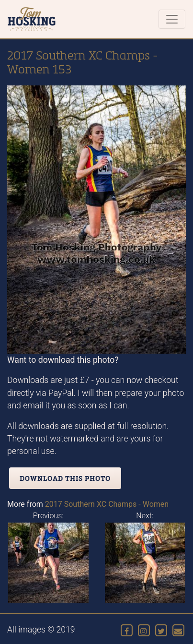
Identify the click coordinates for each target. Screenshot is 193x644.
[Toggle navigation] (172, 19)
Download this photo (65, 478)
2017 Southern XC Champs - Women (107, 504)
